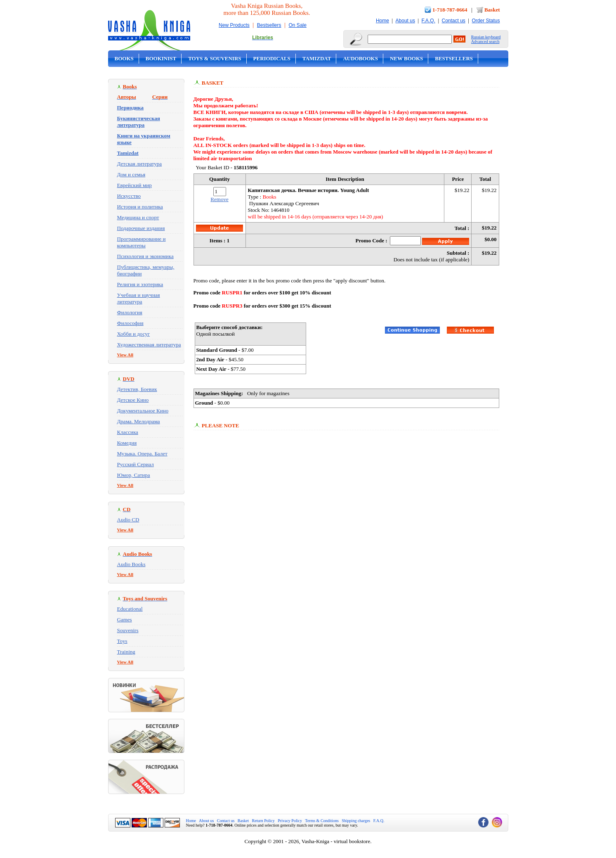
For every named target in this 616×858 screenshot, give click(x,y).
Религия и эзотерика (140, 284)
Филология (130, 312)
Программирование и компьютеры (142, 242)
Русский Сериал (136, 464)
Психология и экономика (145, 256)
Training (126, 652)
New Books (406, 58)
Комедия (127, 443)
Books (124, 58)
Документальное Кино (143, 411)
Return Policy (263, 821)
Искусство (129, 196)
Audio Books (131, 564)
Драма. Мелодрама (139, 421)
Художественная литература (149, 345)
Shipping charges (356, 821)
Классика (128, 432)
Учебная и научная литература (139, 298)
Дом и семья (131, 174)
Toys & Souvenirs (215, 58)
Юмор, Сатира (134, 475)
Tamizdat (317, 58)
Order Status (486, 21)
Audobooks (360, 58)
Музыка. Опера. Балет (142, 454)
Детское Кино (133, 400)
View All (125, 355)
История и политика (140, 207)
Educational (130, 609)
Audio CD (128, 520)
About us (405, 21)
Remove (219, 199)
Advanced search (485, 41)
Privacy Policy (290, 821)
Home (382, 21)
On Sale (298, 25)
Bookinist (161, 58)
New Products (234, 25)
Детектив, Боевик (137, 389)
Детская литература (140, 164)
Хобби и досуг (134, 334)
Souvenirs (128, 630)
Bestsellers (269, 25)
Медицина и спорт (138, 217)
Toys (122, 641)
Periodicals (272, 58)
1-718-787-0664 (450, 10)
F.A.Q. (428, 21)
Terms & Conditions (322, 821)
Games (125, 620)
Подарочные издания (141, 228)
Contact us (453, 21)
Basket (492, 10)
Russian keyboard (486, 37)
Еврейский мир (135, 185)
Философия (130, 323)
